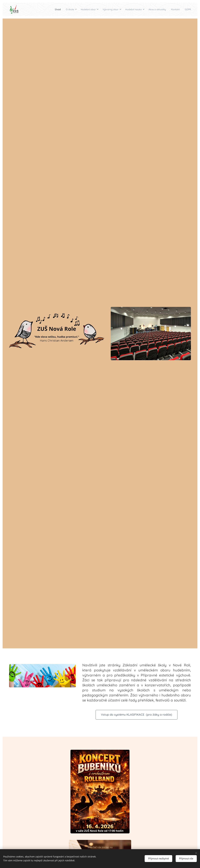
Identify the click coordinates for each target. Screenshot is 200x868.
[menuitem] (36, 9)
